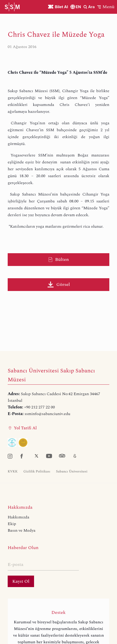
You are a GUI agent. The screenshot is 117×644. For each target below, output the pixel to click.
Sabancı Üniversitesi (72, 471)
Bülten (59, 259)
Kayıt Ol (21, 581)
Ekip (12, 524)
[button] (106, 7)
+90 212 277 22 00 (39, 407)
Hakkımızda (18, 517)
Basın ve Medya (22, 530)
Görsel (59, 284)
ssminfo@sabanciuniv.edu (47, 414)
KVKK (13, 471)
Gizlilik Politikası (37, 471)
